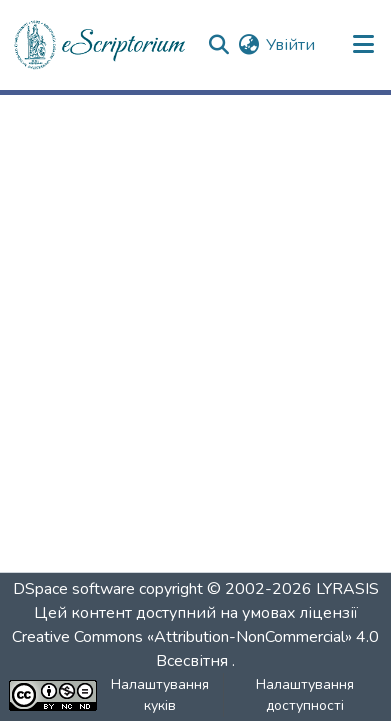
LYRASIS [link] (347, 589)
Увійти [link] (290, 45)
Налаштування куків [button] (160, 695)
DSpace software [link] (74, 589)
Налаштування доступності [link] (305, 695)
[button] (101, 45)
